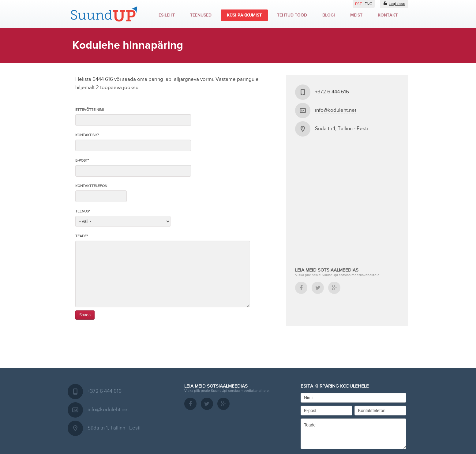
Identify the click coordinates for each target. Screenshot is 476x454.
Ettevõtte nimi (90, 110)
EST (359, 4)
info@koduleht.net (336, 110)
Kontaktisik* (87, 135)
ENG (368, 4)
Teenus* (83, 211)
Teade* (82, 236)
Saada (85, 315)
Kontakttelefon (91, 186)
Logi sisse (394, 4)
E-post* (82, 160)
